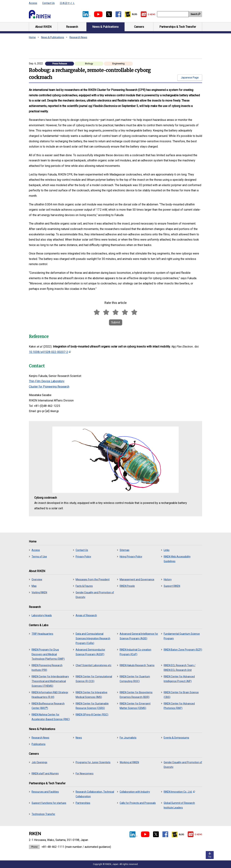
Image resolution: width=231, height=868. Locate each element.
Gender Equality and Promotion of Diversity (95, 595)
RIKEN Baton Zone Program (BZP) (183, 650)
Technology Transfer (43, 814)
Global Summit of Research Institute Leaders (179, 805)
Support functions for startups (49, 803)
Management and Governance (137, 579)
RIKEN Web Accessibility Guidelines (177, 559)
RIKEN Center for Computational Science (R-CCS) (94, 679)
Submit (116, 322)
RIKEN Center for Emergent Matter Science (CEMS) (135, 706)
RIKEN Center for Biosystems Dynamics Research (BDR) (136, 695)
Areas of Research (86, 615)
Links (167, 550)
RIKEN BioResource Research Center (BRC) (48, 706)
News (79, 738)
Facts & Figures (84, 586)
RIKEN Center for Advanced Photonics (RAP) (179, 706)
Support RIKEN (172, 586)
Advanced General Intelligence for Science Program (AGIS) (139, 636)
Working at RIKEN (129, 762)
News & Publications (53, 37)
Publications (39, 744)
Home (32, 37)
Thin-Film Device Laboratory (47, 381)
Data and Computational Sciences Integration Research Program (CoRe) (93, 638)
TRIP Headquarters (42, 634)
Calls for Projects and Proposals (138, 803)
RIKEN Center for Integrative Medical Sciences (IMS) (91, 695)
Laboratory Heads (42, 615)
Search (194, 14)
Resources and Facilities (45, 792)
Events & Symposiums (176, 738)
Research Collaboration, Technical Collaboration (95, 794)
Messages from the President (93, 579)
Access (33, 3)
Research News (78, 37)
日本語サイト (67, 3)
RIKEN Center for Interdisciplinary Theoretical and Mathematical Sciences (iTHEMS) (50, 681)
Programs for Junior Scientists (93, 762)
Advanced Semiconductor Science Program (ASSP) (90, 652)
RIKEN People (127, 586)
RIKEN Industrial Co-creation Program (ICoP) (135, 652)
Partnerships (83, 803)
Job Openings (39, 762)
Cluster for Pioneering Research (49, 387)
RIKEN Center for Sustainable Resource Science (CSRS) (92, 706)
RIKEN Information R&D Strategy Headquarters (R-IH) (50, 695)
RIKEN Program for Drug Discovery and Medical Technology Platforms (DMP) (48, 654)
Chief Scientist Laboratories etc (93, 665)
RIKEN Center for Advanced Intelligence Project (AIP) (179, 679)
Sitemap (125, 550)
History (168, 579)
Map (34, 586)
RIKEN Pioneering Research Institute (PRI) (47, 668)
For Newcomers (85, 773)
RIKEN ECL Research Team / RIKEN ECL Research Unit (180, 668)
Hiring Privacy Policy (131, 557)
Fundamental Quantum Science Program (182, 636)
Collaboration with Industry (135, 792)
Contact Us (48, 3)
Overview (37, 579)
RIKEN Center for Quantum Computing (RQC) (135, 679)
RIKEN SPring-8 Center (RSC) (92, 715)
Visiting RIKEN (39, 592)
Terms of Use (39, 557)
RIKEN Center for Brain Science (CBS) (181, 695)
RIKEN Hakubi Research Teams (137, 665)
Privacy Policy (83, 557)
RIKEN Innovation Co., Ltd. (179, 792)
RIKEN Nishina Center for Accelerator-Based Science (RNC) (51, 717)
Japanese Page (190, 78)
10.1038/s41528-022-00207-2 (50, 352)
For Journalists (128, 738)
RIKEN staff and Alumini (45, 773)
